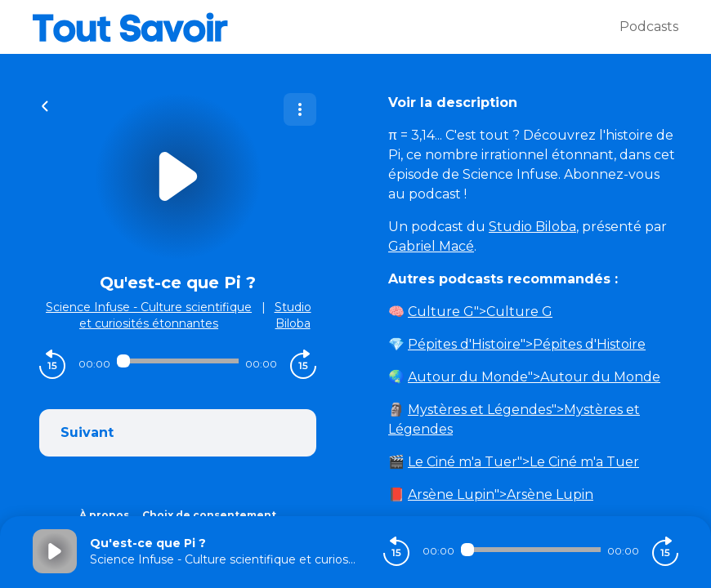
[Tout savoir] (326, 27)
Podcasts (649, 27)
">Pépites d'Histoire (527, 344)
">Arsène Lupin (501, 494)
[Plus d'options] (300, 109)
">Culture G (480, 312)
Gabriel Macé (431, 246)
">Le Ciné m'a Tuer (523, 462)
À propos (104, 515)
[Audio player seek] (178, 361)
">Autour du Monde (534, 377)
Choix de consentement (209, 515)
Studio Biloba (532, 227)
